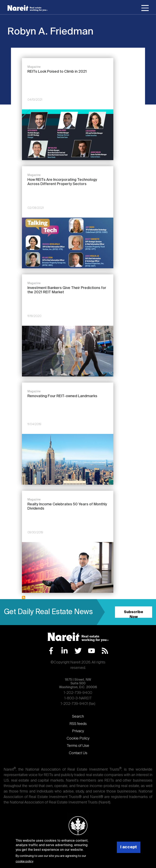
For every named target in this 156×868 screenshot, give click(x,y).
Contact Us (78, 753)
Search (78, 717)
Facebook (51, 651)
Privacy (78, 731)
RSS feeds (78, 724)
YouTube (92, 651)
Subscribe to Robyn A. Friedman (24, 597)
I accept (129, 847)
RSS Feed (105, 651)
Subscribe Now (134, 614)
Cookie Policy (78, 739)
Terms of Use (78, 746)
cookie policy (24, 862)
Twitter (78, 651)
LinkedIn (64, 651)
